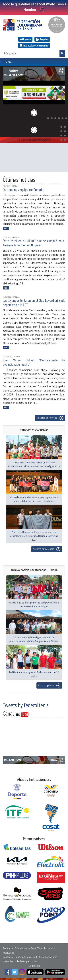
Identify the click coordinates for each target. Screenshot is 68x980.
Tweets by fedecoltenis (26, 704)
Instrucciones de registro (34, 45)
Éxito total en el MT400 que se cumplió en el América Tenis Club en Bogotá (34, 242)
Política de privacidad (26, 956)
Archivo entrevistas (47, 548)
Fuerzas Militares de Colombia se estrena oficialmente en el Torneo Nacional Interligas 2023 (34, 535)
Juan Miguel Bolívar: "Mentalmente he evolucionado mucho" (34, 362)
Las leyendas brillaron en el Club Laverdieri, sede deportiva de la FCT (34, 302)
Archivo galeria (49, 685)
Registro (42, 39)
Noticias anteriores (50, 417)
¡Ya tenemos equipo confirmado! (23, 189)
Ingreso (25, 39)
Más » (6, 227)
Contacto (8, 956)
